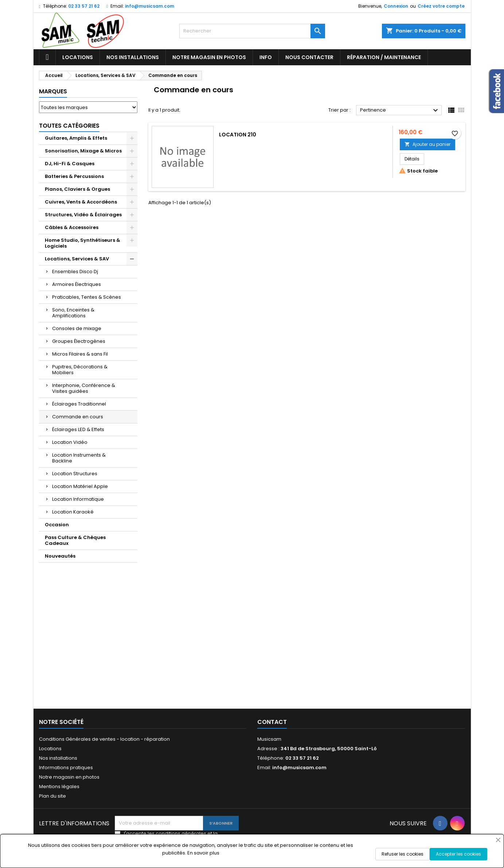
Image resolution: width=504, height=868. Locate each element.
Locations (78, 57)
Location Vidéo (70, 442)
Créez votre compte (441, 6)
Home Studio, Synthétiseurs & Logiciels (83, 243)
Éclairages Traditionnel (79, 404)
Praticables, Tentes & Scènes (87, 297)
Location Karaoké (73, 512)
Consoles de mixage (77, 328)
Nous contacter (309, 57)
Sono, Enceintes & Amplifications (73, 313)
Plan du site (52, 796)
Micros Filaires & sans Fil (80, 354)
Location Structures (75, 474)
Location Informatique (78, 499)
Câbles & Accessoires (72, 227)
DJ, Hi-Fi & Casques (70, 164)
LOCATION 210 (238, 135)
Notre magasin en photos (209, 57)
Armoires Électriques (77, 284)
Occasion (57, 525)
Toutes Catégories (69, 126)
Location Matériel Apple (80, 486)
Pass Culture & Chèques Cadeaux (75, 540)
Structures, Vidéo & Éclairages (83, 215)
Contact (272, 722)
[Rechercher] (252, 31)
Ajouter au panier (427, 144)
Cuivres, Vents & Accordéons (81, 202)
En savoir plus (203, 853)
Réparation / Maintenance (384, 57)
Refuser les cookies (403, 854)
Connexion (396, 6)
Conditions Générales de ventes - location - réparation (104, 739)
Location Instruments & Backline (79, 458)
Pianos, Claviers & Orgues (77, 189)
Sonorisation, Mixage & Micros (83, 151)
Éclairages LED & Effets (78, 429)
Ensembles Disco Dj (75, 272)
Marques (53, 91)
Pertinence (400, 111)
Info (266, 57)
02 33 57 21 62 (84, 6)
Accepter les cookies (458, 854)
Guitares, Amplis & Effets (76, 138)
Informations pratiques (66, 768)
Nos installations (133, 57)
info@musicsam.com (150, 6)
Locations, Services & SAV (77, 259)
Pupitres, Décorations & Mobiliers (80, 370)
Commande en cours (78, 417)
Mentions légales (59, 786)
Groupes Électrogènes (79, 341)
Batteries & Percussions (74, 176)
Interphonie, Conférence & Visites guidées (84, 388)
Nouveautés (60, 556)
